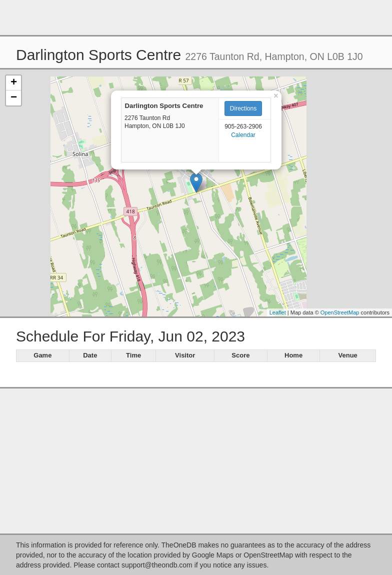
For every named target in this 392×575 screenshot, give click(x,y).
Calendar (243, 135)
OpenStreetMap (340, 312)
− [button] (14, 98)
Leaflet (278, 312)
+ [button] (14, 83)
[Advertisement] (196, 17)
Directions (243, 108)
